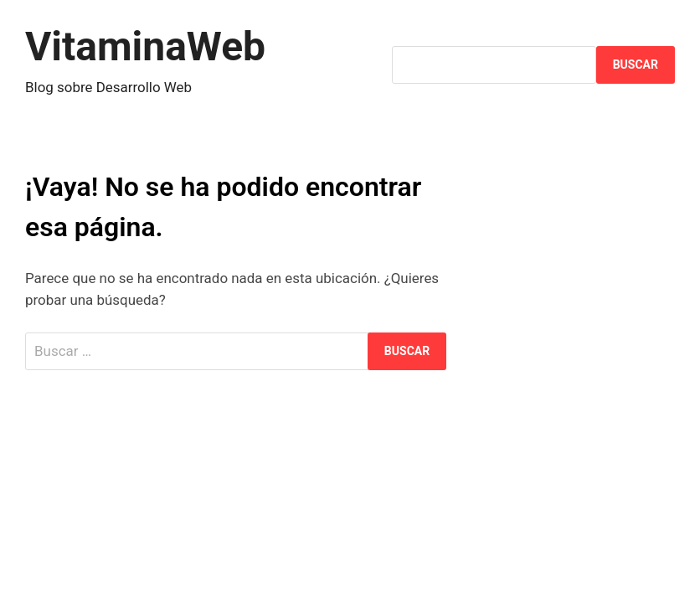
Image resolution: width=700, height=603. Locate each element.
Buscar (636, 64)
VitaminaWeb (145, 46)
